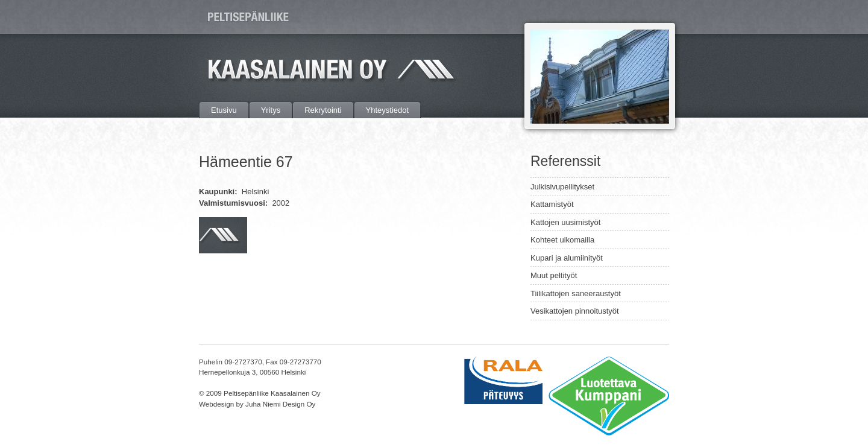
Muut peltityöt (554, 275)
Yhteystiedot (388, 110)
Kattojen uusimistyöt (565, 222)
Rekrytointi (323, 110)
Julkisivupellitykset (562, 187)
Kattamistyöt (552, 204)
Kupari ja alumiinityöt (567, 258)
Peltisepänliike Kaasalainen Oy (250, 17)
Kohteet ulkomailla (562, 240)
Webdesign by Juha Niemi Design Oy (257, 404)
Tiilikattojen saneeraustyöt (576, 293)
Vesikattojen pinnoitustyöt (575, 311)
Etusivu (224, 110)
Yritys (271, 110)
